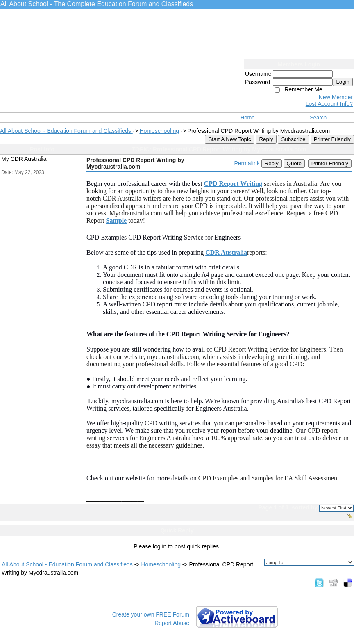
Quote (294, 163)
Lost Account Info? (329, 104)
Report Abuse (172, 623)
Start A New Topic (229, 139)
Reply (266, 139)
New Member (336, 97)
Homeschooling (159, 131)
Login (343, 82)
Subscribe (293, 139)
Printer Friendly (332, 139)
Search (318, 118)
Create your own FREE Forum (151, 614)
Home (248, 118)
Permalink (247, 163)
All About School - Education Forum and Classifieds (66, 131)
